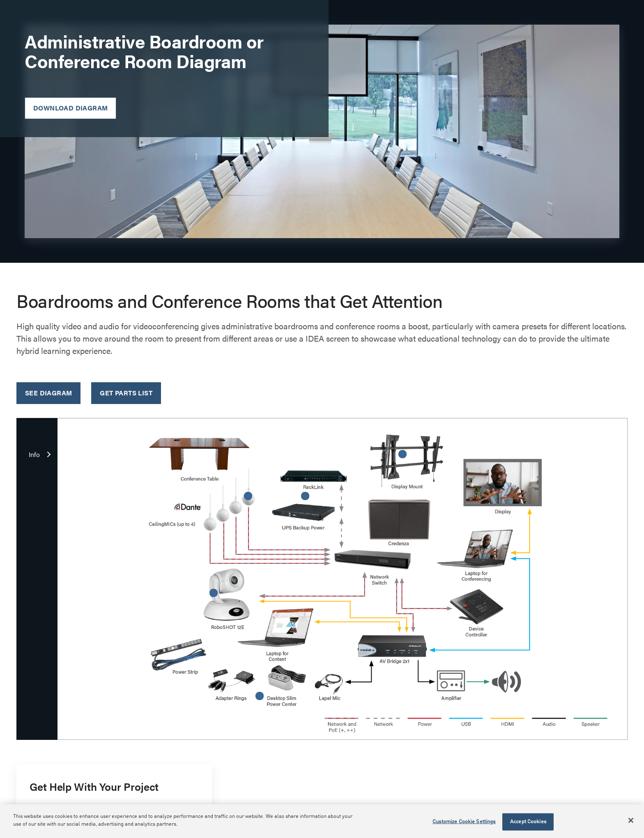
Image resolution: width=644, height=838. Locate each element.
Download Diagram (70, 108)
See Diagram (48, 393)
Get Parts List (126, 393)
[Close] (631, 820)
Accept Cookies (528, 822)
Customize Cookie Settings (464, 822)
